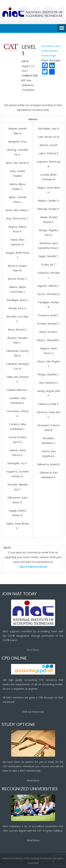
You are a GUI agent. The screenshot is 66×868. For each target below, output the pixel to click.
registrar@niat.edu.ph (33, 567)
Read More (33, 650)
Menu (62, 28)
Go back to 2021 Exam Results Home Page (51, 51)
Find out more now (33, 712)
